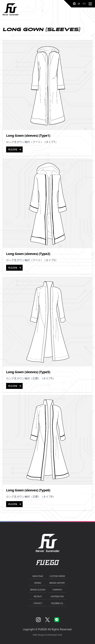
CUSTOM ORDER (57, 576)
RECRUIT (38, 596)
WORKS (38, 583)
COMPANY (57, 590)
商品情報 (15, 149)
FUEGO (43, 629)
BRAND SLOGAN (38, 590)
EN (84, 4)
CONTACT (38, 603)
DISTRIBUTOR (57, 596)
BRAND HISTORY (57, 583)
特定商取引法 (57, 603)
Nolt (60, 635)
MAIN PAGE (38, 576)
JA (79, 4)
